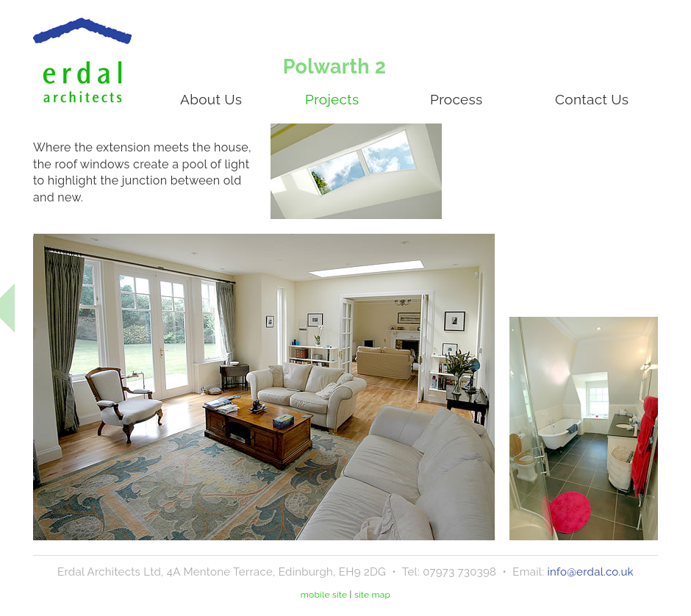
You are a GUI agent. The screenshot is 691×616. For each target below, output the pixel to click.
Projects (332, 99)
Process (457, 99)
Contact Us (592, 99)
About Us (211, 99)
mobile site (324, 595)
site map (372, 595)
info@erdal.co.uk (590, 572)
